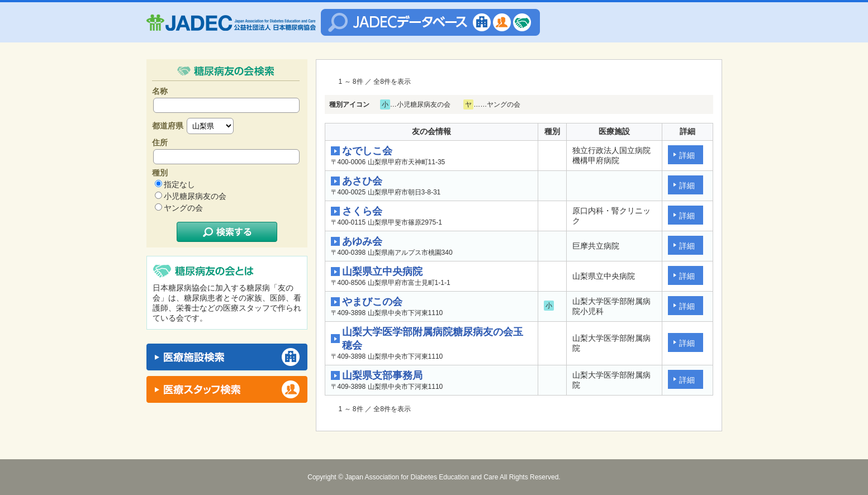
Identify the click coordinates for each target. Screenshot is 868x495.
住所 (160, 142)
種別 (160, 173)
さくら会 (362, 211)
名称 (160, 91)
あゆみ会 (362, 241)
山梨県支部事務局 (382, 375)
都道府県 (168, 126)
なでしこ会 (367, 151)
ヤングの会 (183, 208)
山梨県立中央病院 (382, 272)
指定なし (179, 184)
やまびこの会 (372, 302)
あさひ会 (362, 181)
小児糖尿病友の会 (195, 196)
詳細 (687, 155)
